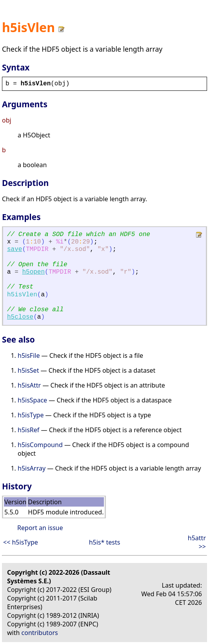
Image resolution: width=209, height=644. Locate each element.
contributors (40, 633)
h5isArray (32, 468)
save (15, 249)
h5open (33, 272)
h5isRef (28, 430)
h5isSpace (32, 400)
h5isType (31, 415)
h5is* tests (105, 542)
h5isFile (29, 355)
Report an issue (40, 528)
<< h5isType (21, 542)
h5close (20, 317)
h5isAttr (29, 385)
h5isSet (28, 370)
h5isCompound (40, 445)
